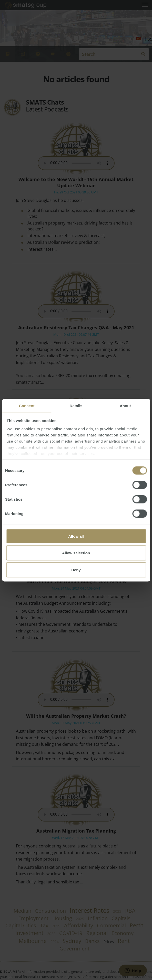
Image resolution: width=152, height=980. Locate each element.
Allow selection (76, 553)
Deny (76, 570)
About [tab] (125, 405)
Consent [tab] (27, 405)
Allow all (76, 536)
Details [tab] (76, 405)
